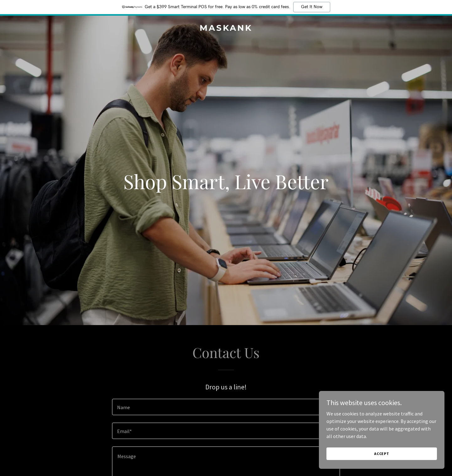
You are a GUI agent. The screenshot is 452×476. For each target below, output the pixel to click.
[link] (226, 29)
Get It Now (312, 7)
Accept (382, 454)
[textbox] (226, 407)
